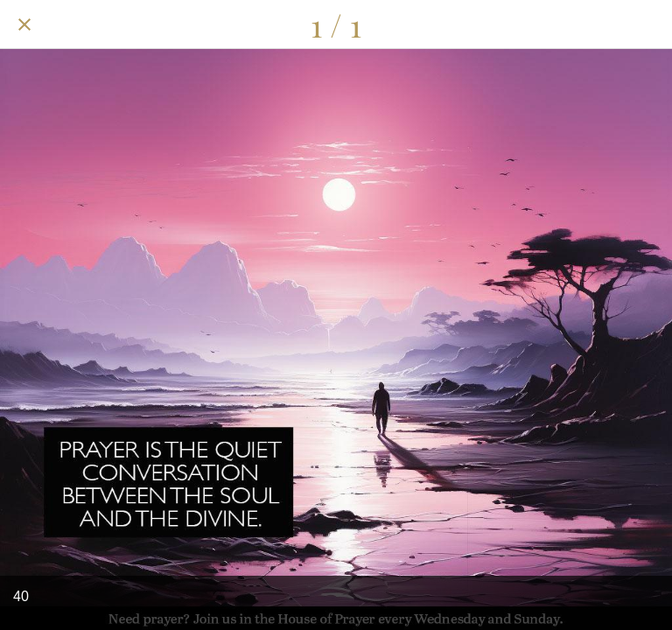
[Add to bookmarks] (647, 24)
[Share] (602, 24)
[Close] (24, 24)
